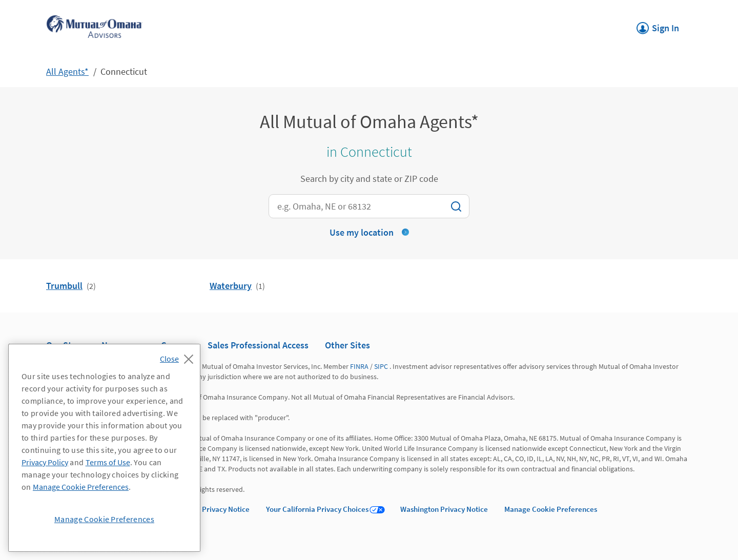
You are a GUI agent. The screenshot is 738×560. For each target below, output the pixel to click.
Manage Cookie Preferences (551, 509)
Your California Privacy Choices (317, 509)
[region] (104, 448)
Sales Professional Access (258, 345)
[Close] (179, 356)
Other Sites (347, 345)
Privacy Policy (45, 462)
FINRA (359, 366)
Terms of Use (108, 462)
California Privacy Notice (209, 509)
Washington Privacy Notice (444, 509)
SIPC (381, 366)
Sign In (658, 25)
